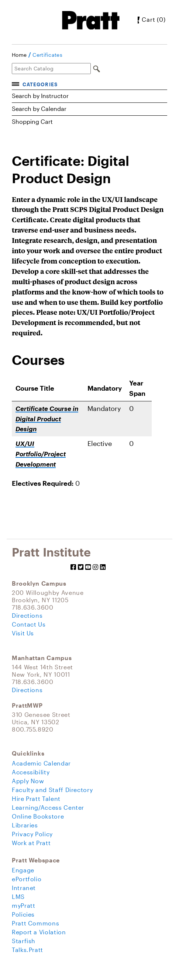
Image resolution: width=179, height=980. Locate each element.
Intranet (24, 888)
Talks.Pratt (27, 950)
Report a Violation (39, 932)
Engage (23, 870)
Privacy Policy (32, 834)
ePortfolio (27, 879)
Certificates (47, 55)
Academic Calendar (41, 763)
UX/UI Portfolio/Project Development (41, 454)
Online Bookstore (38, 816)
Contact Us (29, 624)
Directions (27, 615)
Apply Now (28, 781)
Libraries (25, 825)
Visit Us (23, 633)
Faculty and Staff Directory (52, 790)
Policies (23, 914)
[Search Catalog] (51, 69)
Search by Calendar (39, 109)
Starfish (24, 941)
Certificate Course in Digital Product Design (47, 419)
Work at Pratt (31, 843)
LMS (18, 897)
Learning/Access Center (48, 807)
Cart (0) (148, 19)
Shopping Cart (32, 121)
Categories (40, 84)
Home (19, 55)
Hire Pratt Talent (36, 798)
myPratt (23, 905)
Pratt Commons (35, 923)
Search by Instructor (40, 96)
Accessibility (31, 772)
